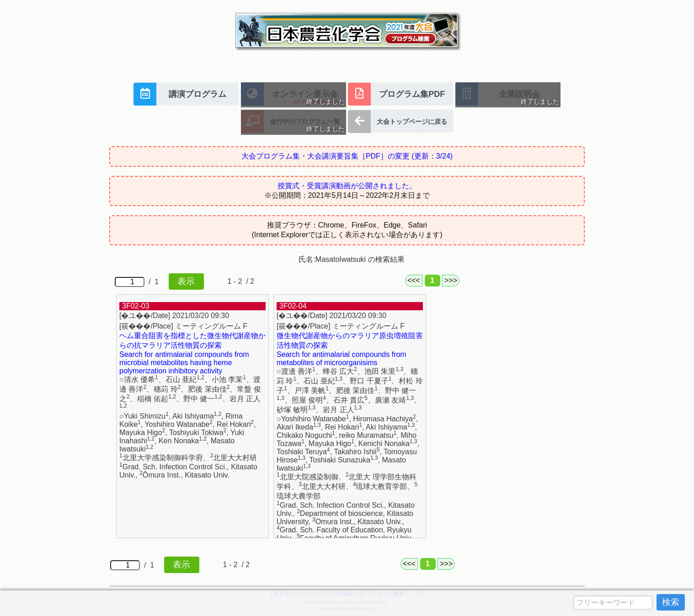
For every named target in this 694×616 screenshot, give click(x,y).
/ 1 (159, 281)
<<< (414, 280)
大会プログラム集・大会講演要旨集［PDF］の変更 (347, 156)
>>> (451, 280)
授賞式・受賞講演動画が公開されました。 (347, 186)
